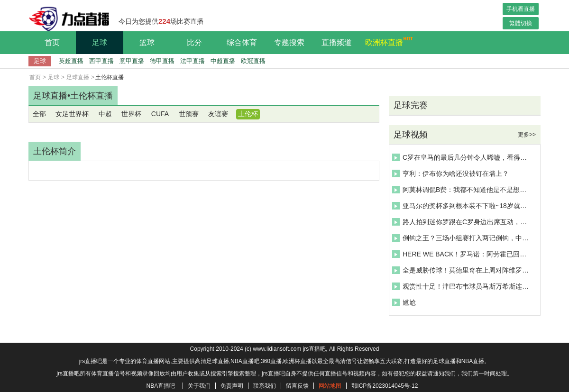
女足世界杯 (72, 114)
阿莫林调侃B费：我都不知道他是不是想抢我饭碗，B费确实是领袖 (462, 190)
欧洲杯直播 (386, 41)
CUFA (160, 114)
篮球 (147, 42)
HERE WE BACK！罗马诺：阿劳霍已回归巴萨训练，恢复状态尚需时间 (462, 254)
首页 (52, 42)
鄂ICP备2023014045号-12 (385, 386)
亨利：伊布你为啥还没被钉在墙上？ (450, 173)
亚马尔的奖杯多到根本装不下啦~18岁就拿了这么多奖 (462, 206)
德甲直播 (162, 61)
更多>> (527, 135)
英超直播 (71, 61)
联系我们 (265, 386)
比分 (194, 42)
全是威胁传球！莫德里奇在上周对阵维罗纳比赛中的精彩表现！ (462, 270)
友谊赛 (218, 114)
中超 (105, 114)
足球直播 (78, 77)
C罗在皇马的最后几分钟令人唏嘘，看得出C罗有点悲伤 (462, 157)
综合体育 (242, 42)
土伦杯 (248, 114)
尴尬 (404, 302)
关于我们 (199, 386)
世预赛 (189, 114)
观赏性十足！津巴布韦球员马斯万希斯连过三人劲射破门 (462, 286)
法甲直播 (193, 61)
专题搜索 (289, 42)
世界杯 (131, 114)
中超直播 (223, 61)
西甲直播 (101, 61)
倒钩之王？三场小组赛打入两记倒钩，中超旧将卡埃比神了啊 (462, 238)
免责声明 (232, 386)
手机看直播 (521, 9)
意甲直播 (132, 61)
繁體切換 (521, 23)
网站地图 (330, 386)
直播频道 (337, 42)
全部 (39, 114)
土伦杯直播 (92, 96)
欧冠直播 (253, 61)
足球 (100, 42)
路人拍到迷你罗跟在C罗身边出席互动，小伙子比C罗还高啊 (462, 222)
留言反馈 (297, 386)
